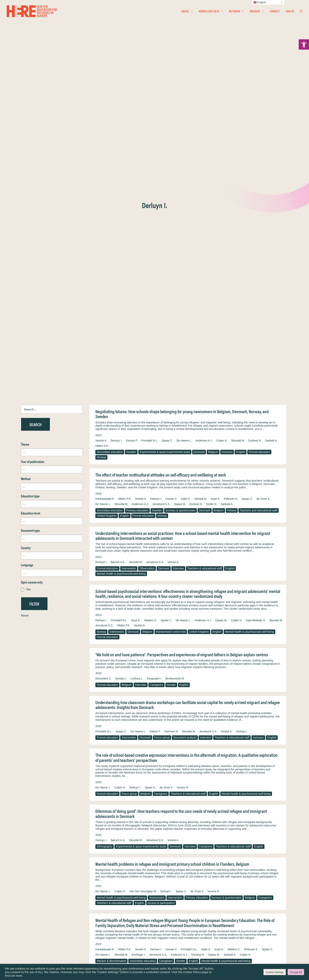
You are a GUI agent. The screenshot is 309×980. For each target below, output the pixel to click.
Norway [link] (101, 122)
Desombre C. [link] (103, 343)
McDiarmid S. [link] (247, 857)
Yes (28, 254)
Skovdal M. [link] (238, 105)
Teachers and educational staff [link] (259, 175)
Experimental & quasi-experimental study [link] (165, 117)
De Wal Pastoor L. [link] (200, 672)
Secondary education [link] (110, 117)
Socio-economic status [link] (247, 678)
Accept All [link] (296, 972)
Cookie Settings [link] (275, 972)
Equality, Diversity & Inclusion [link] (174, 919)
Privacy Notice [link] (166, 910)
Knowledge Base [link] (211, 11)
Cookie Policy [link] (192, 972)
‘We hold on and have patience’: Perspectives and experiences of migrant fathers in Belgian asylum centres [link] (182, 319)
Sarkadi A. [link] (271, 105)
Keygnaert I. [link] (154, 343)
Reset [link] (25, 280)
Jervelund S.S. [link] (161, 169)
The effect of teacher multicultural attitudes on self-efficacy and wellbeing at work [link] (161, 139)
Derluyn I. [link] (116, 105)
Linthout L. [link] (137, 343)
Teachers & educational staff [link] (205, 233)
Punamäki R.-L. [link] (224, 672)
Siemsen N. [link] (171, 396)
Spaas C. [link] (167, 105)
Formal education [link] (259, 117)
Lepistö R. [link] (131, 672)
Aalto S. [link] (186, 163)
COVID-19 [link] (171, 810)
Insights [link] (257, 11)
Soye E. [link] (215, 163)
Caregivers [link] (156, 349)
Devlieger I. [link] (139, 619)
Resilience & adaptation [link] (111, 678)
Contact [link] (275, 11)
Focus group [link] (162, 402)
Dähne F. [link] (155, 396)
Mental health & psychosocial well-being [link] (121, 238)
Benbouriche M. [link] (175, 343)
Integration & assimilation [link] (165, 758)
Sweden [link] (131, 117)
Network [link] (236, 11)
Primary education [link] (137, 175)
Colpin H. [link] (222, 105)
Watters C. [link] (151, 285)
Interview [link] (178, 233)
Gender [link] (171, 349)
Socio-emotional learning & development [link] (121, 758)
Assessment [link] (157, 562)
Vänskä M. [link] (201, 163)
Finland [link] (232, 175)
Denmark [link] (199, 117)
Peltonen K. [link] (231, 163)
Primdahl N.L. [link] (150, 105)
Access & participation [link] (161, 568)
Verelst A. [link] (101, 105)
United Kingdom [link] (107, 180)
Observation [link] (147, 233)
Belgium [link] (213, 117)
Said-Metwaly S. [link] (256, 285)
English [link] (241, 117)
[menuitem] (187, 11)
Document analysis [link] (185, 402)
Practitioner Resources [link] (171, 940)
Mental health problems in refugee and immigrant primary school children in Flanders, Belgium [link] (172, 529)
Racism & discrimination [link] (111, 626)
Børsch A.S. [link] (118, 227)
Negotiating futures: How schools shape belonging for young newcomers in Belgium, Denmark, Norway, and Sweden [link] (182, 79)
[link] (304, 44)
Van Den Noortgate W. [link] (143, 556)
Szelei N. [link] (212, 169)
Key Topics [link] (164, 945)
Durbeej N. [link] (255, 105)
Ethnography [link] (105, 511)
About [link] (187, 11)
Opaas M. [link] (180, 169)
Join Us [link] (290, 11)
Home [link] (18, 910)
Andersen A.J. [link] (204, 105)
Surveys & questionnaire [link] (181, 175)
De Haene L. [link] (184, 105)
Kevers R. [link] (183, 452)
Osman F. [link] (132, 105)
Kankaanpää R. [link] (105, 163)
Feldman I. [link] (102, 862)
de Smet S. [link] (263, 163)
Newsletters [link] (24, 927)
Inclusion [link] (227, 117)
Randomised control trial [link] (171, 296)
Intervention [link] (129, 233)
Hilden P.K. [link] (102, 111)
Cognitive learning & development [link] (171, 752)
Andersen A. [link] (272, 735)
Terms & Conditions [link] (169, 915)
